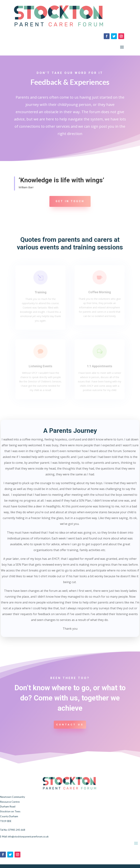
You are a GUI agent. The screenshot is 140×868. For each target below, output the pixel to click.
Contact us (70, 725)
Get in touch (70, 201)
